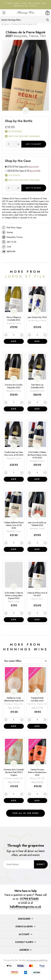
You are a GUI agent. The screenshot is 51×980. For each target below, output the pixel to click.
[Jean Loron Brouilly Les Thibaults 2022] (37, 514)
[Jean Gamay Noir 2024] (37, 308)
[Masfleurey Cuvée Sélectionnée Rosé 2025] (14, 691)
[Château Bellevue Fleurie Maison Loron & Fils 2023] (14, 514)
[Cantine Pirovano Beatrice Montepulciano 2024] (37, 764)
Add (34, 144)
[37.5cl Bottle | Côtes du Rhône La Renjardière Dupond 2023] (14, 585)
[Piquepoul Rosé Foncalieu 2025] (37, 691)
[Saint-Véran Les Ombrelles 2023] (37, 375)
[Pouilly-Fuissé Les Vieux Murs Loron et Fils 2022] (14, 444)
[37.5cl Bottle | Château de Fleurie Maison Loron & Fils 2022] (37, 444)
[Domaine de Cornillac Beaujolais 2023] (14, 375)
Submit (41, 864)
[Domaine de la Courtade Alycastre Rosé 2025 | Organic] (14, 764)
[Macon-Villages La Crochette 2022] (14, 308)
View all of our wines (26, 813)
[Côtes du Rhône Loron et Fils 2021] (37, 585)
